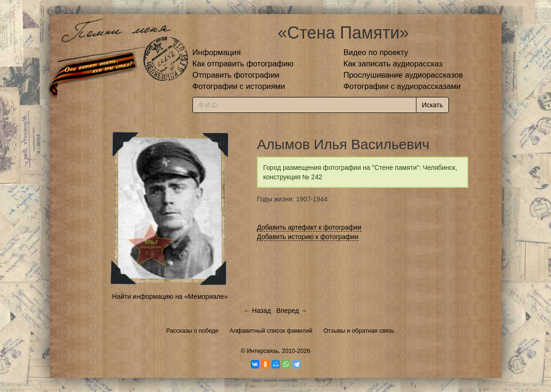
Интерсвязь (263, 351)
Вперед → (292, 311)
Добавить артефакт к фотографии (309, 227)
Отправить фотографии (236, 75)
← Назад (257, 311)
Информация (217, 52)
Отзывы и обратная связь (359, 331)
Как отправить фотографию (243, 64)
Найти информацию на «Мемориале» (170, 296)
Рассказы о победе (192, 331)
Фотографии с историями (239, 86)
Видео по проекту (376, 52)
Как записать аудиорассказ (393, 64)
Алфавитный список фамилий (271, 331)
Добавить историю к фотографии (308, 237)
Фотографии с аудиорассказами (402, 86)
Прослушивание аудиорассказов (403, 75)
